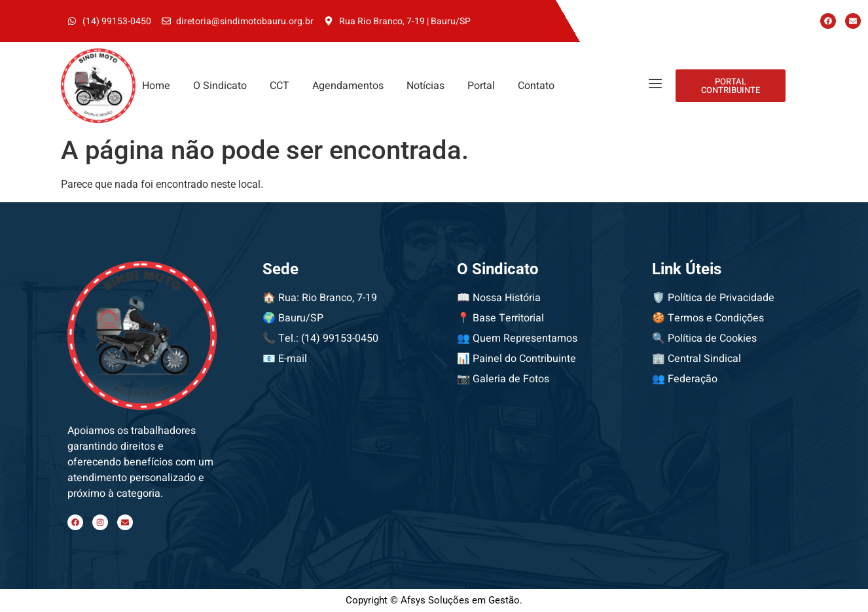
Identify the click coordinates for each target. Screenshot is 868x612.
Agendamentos (348, 86)
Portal (481, 86)
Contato (536, 86)
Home (156, 86)
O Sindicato (220, 86)
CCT (280, 86)
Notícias (425, 86)
